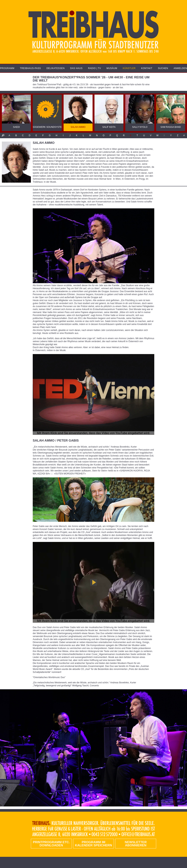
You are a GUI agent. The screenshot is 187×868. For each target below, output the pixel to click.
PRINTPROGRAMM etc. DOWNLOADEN (51, 844)
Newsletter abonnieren (136, 844)
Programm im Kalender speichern (93, 844)
